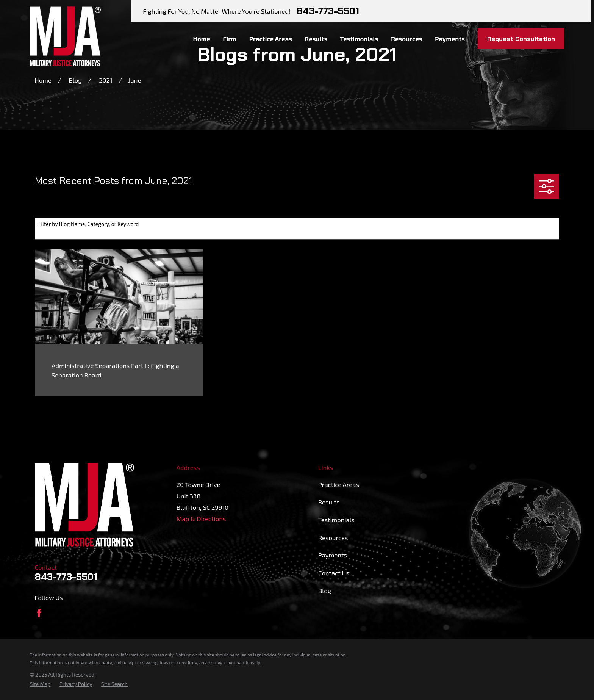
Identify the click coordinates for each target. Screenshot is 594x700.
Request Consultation (521, 39)
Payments (333, 555)
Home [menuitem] (201, 39)
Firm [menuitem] (230, 39)
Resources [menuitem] (406, 39)
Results (329, 502)
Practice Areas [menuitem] (271, 39)
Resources (333, 537)
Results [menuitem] (316, 39)
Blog (325, 590)
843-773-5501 (328, 11)
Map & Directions (201, 518)
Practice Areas (339, 484)
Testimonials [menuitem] (359, 39)
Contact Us (334, 573)
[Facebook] (39, 613)
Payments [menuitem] (450, 39)
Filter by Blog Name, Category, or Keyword (88, 224)
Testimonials (336, 520)
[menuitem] (40, 684)
